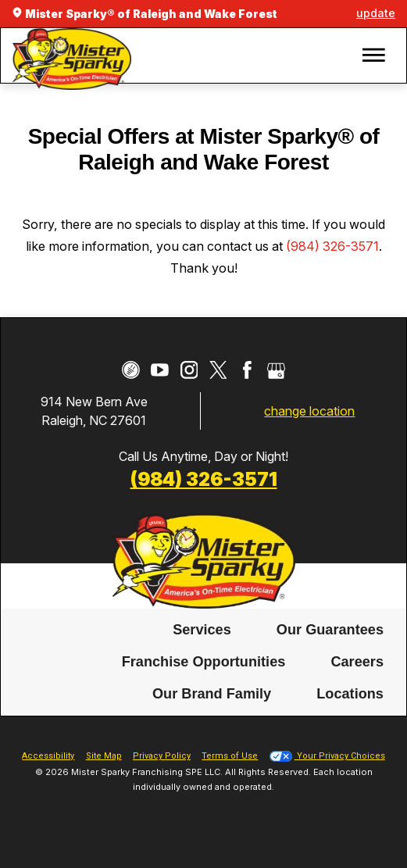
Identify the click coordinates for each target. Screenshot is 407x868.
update (376, 13)
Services (202, 630)
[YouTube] (160, 370)
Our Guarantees (330, 630)
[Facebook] (247, 370)
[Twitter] (218, 370)
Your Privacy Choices (327, 756)
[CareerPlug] (131, 370)
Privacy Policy (162, 756)
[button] (373, 56)
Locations (350, 695)
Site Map (104, 756)
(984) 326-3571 (332, 246)
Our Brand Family (212, 695)
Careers (357, 663)
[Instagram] (189, 370)
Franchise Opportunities (204, 663)
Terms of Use (230, 756)
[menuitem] (202, 630)
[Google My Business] (276, 370)
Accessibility (48, 756)
